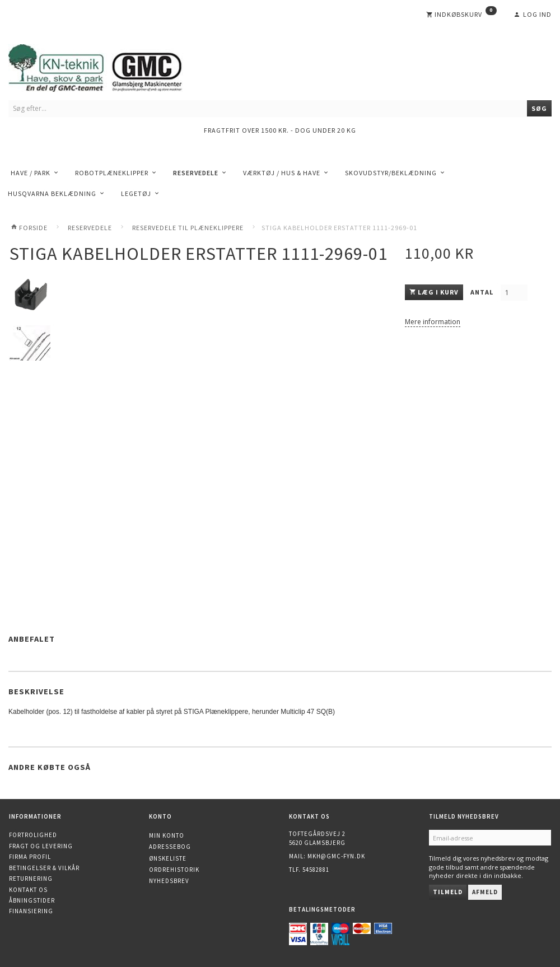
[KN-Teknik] (109, 66)
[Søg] (539, 108)
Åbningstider (32, 900)
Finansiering (31, 911)
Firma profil (30, 857)
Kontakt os (28, 890)
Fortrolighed (33, 835)
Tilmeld (448, 892)
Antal (483, 292)
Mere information (433, 322)
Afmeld (485, 892)
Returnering (31, 879)
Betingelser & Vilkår (44, 868)
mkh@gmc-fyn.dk (336, 856)
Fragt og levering (41, 846)
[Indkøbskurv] (461, 15)
